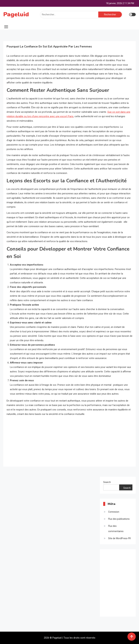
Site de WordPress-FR (119, 538)
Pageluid (16, 14)
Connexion (114, 512)
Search (107, 482)
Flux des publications (119, 519)
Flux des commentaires (116, 529)
